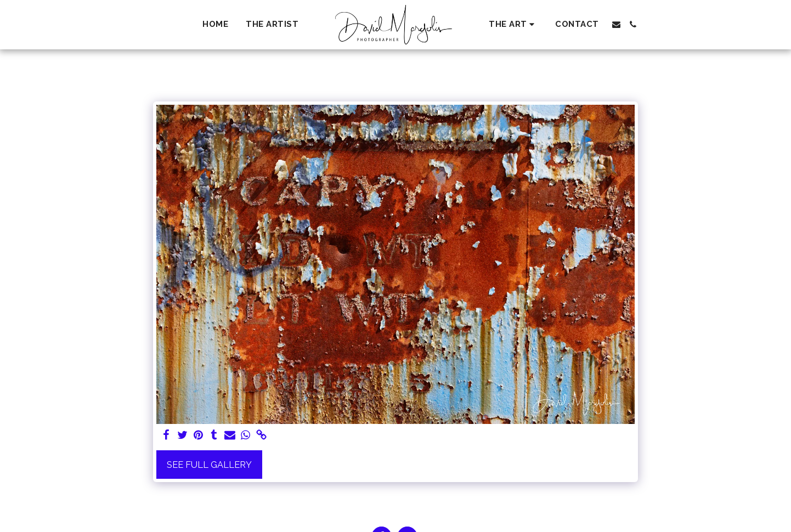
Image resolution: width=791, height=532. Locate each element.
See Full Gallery (209, 465)
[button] (513, 24)
